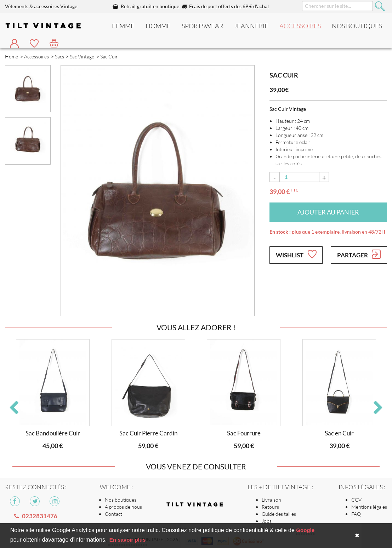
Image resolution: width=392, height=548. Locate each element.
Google (305, 530)
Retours (270, 507)
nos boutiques (357, 26)
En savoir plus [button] (128, 540)
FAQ (356, 514)
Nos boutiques (121, 500)
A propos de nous (123, 507)
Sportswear (202, 26)
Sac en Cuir (339, 433)
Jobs (267, 521)
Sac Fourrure (244, 433)
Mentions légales (369, 507)
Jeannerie (251, 26)
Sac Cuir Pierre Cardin (148, 433)
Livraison (271, 500)
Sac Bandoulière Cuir (53, 433)
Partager (359, 254)
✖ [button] (357, 535)
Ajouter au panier (328, 212)
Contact (113, 514)
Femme (123, 26)
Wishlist (296, 254)
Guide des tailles (279, 514)
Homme (158, 26)
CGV (356, 500)
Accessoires (300, 26)
